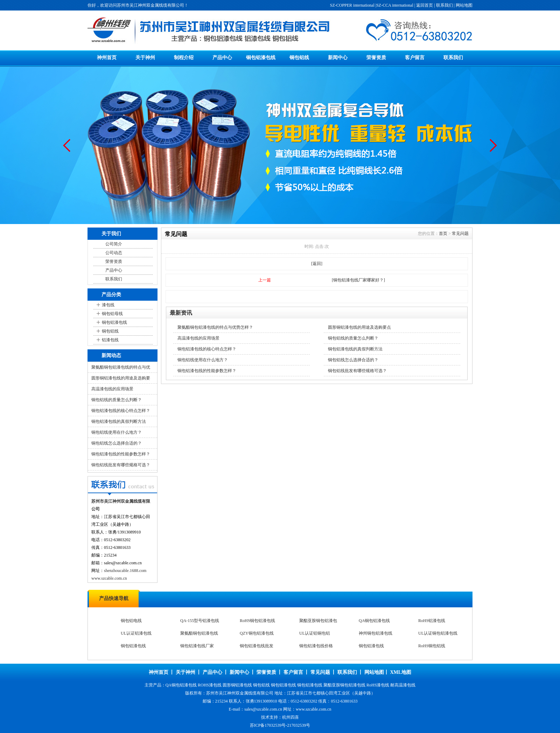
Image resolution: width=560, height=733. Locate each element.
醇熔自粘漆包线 (254, 621)
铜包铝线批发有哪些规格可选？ (121, 465)
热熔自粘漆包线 (314, 621)
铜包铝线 (299, 58)
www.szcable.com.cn (109, 578)
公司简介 (114, 244)
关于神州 (145, 58)
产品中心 (222, 58)
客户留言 (415, 58)
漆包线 (108, 305)
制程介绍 (184, 58)
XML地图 (401, 672)
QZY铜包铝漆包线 (197, 646)
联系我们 (444, 5)
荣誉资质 (376, 58)
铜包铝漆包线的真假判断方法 (119, 421)
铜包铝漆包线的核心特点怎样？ (121, 411)
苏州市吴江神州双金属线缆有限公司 (240, 693)
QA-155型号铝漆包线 (140, 633)
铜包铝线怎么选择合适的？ (117, 443)
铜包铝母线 (112, 314)
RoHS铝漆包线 (372, 633)
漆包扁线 (129, 621)
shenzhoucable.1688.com (125, 571)
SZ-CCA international (395, 5)
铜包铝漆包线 (261, 58)
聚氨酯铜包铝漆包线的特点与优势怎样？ (215, 327)
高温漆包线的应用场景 (112, 389)
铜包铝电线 (429, 621)
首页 (443, 233)
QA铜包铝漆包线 (315, 633)
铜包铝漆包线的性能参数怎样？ (121, 454)
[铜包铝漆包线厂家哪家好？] (358, 280)
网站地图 (464, 5)
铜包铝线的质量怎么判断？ (117, 400)
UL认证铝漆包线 (434, 633)
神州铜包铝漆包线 (316, 646)
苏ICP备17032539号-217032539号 (280, 725)
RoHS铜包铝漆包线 (198, 633)
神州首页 (107, 58)
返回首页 (425, 5)
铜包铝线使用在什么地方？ (117, 432)
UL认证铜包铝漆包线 (378, 646)
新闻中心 (338, 58)
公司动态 (114, 253)
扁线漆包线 (191, 621)
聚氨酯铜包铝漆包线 (140, 646)
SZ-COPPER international (352, 5)
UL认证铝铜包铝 (255, 646)
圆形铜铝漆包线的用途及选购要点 (359, 327)
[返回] (317, 264)
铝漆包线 (110, 340)
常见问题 (460, 233)
